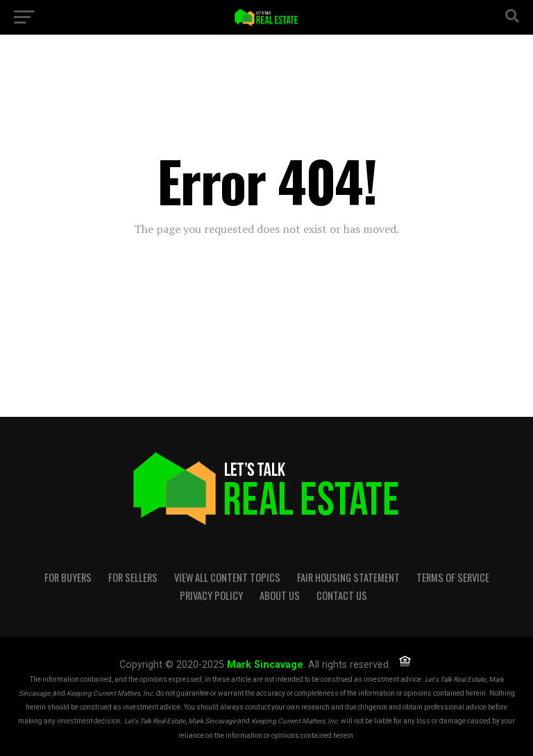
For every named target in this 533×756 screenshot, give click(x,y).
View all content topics (227, 577)
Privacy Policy (211, 595)
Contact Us (342, 595)
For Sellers (133, 577)
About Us (280, 595)
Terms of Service (453, 577)
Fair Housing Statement (348, 577)
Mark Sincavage (265, 665)
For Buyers (68, 577)
